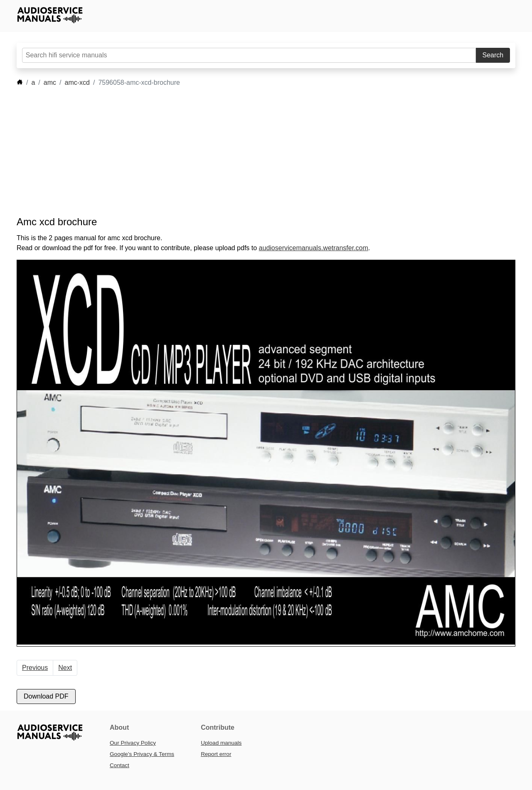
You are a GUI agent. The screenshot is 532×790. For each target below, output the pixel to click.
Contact (119, 765)
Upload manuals (221, 743)
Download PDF (46, 696)
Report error (216, 754)
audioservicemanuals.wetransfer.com (314, 248)
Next (65, 668)
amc (50, 82)
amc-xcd (77, 82)
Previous (35, 668)
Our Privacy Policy (133, 743)
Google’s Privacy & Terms (142, 754)
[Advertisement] (254, 152)
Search (493, 55)
